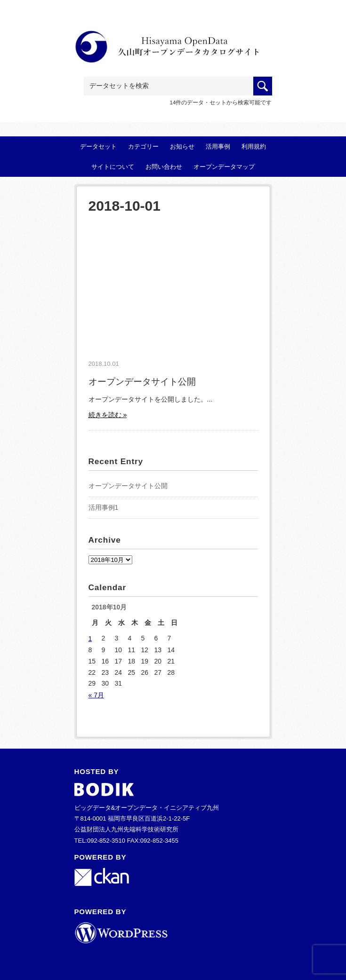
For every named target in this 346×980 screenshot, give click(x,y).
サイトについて (113, 167)
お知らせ (182, 146)
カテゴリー (143, 146)
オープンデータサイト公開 (142, 381)
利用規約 (254, 146)
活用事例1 (104, 507)
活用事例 (218, 146)
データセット (98, 146)
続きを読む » (108, 415)
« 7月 (96, 695)
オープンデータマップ (224, 167)
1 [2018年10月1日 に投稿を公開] (90, 639)
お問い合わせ (164, 167)
